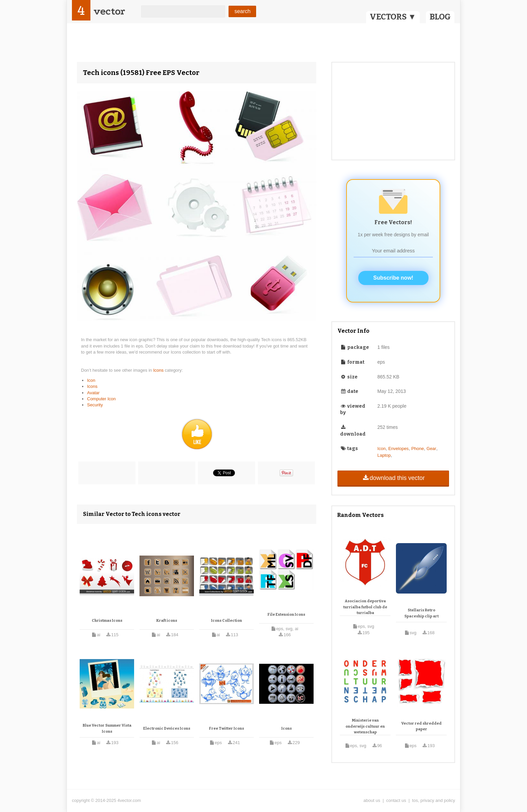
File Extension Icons (286, 615)
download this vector (393, 478)
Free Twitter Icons (227, 728)
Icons (159, 370)
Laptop (384, 455)
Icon (91, 380)
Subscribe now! (393, 278)
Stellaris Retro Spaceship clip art (421, 613)
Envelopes (398, 449)
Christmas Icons (107, 621)
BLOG (440, 17)
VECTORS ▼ (393, 17)
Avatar (93, 393)
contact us (396, 800)
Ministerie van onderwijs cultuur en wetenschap (365, 726)
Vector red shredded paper (421, 726)
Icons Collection (227, 621)
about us (372, 800)
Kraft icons (167, 621)
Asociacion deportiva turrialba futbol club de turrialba (365, 607)
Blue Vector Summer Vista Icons (107, 728)
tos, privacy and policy (434, 800)
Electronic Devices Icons (167, 728)
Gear (431, 449)
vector (109, 11)
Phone (418, 449)
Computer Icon (101, 399)
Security (95, 405)
